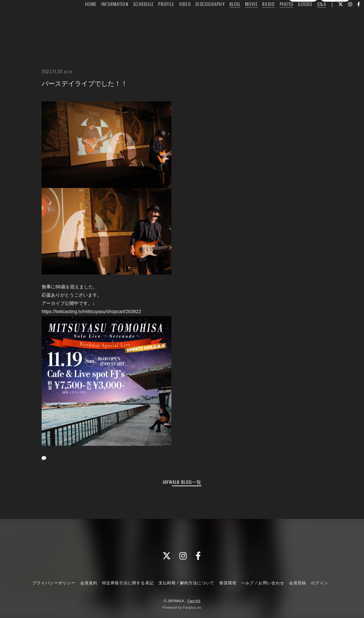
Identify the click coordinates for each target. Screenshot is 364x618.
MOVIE (240, 19)
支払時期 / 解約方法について (187, 583)
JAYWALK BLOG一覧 (182, 482)
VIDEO (174, 19)
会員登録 (303, 31)
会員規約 (89, 583)
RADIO (258, 19)
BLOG (224, 19)
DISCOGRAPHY (199, 19)
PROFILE (155, 19)
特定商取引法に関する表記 (128, 583)
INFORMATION (104, 19)
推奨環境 (228, 583)
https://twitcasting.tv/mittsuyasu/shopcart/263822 (91, 311)
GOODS (294, 19)
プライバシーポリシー (54, 583)
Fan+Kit (194, 601)
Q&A (311, 19)
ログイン (335, 31)
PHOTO (276, 19)
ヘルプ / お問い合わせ (263, 583)
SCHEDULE (132, 19)
